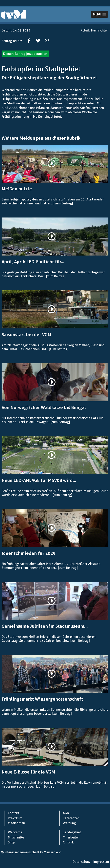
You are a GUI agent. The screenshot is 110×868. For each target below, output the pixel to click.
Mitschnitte (16, 837)
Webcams (15, 832)
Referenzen (71, 818)
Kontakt (13, 813)
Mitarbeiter (71, 837)
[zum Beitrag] (63, 203)
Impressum (101, 862)
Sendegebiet (72, 832)
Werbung (69, 823)
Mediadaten (16, 823)
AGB (66, 813)
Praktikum (15, 818)
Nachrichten (100, 30)
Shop (11, 842)
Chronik (68, 842)
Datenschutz (82, 862)
